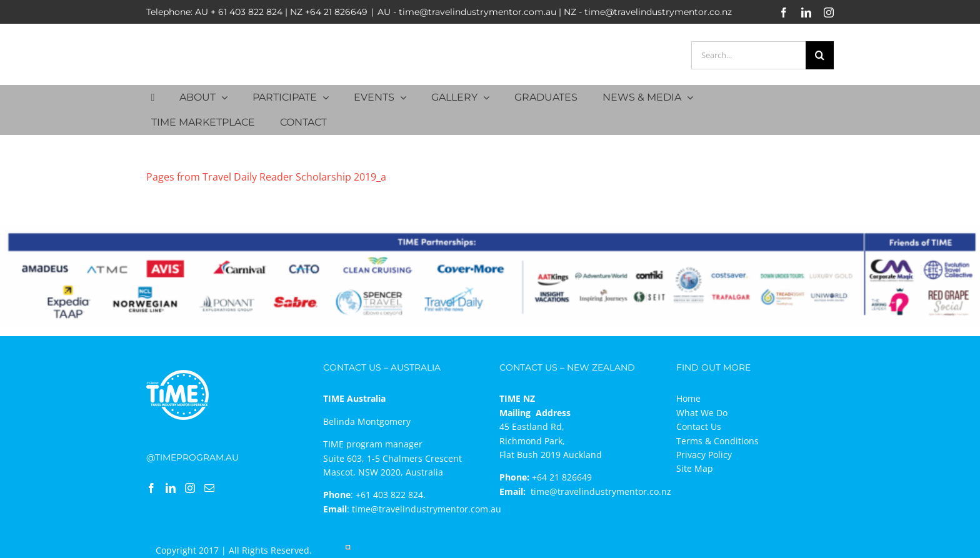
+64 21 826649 (336, 12)
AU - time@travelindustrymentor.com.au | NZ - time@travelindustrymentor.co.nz (555, 12)
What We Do (702, 413)
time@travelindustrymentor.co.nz (601, 491)
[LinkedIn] (171, 488)
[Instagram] (190, 488)
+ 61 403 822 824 (247, 12)
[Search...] (748, 55)
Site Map (695, 468)
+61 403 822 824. (391, 495)
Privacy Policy (704, 455)
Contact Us (699, 426)
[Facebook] (151, 488)
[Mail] (209, 488)
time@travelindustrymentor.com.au (427, 509)
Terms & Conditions (717, 441)
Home (688, 398)
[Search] (820, 55)
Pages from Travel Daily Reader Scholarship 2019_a (266, 177)
